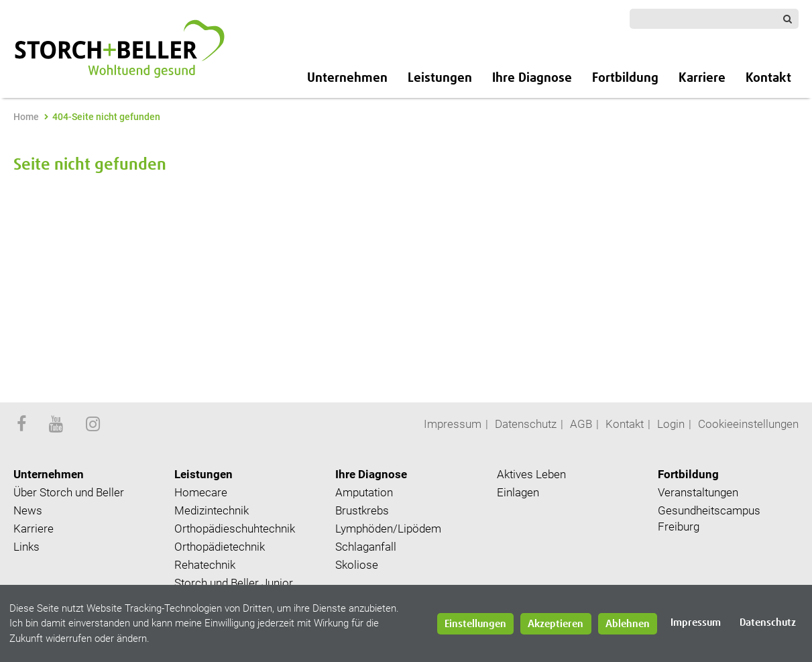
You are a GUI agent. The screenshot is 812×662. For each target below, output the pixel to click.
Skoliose (357, 565)
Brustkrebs (362, 510)
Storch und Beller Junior (234, 583)
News (28, 510)
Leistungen (440, 78)
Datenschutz (526, 424)
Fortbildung (625, 78)
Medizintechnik (212, 510)
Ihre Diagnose (532, 78)
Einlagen (518, 492)
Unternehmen (347, 78)
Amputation (364, 492)
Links (26, 547)
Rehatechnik (205, 565)
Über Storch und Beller (69, 492)
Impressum (453, 424)
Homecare (201, 492)
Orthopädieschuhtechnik (235, 529)
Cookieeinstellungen (748, 424)
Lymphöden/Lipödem (388, 529)
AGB (581, 424)
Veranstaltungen (698, 492)
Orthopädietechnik (220, 547)
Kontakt (768, 78)
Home (26, 117)
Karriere (702, 78)
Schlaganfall (366, 547)
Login (671, 424)
